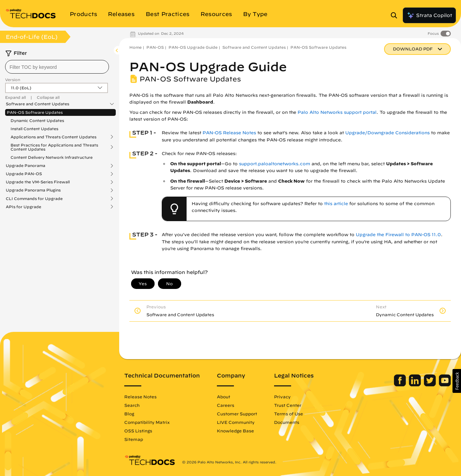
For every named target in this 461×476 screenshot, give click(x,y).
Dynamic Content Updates (37, 120)
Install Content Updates (34, 129)
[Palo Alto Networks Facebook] (401, 385)
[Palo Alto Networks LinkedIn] (416, 385)
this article (336, 204)
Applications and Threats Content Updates (53, 137)
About (224, 397)
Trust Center (288, 405)
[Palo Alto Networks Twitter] (431, 385)
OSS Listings (138, 431)
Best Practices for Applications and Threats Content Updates (54, 147)
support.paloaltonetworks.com (275, 164)
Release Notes (140, 397)
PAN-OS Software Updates (35, 112)
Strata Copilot (429, 15)
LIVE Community (236, 422)
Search (132, 405)
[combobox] (57, 67)
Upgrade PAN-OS (24, 174)
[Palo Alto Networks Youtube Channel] (445, 385)
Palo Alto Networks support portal (337, 112)
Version (13, 80)
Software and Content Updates (37, 104)
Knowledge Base (235, 431)
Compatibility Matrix (147, 422)
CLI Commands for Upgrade (34, 199)
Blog (129, 414)
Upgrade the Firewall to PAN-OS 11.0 (398, 235)
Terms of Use (289, 414)
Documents (287, 422)
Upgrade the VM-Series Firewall (38, 182)
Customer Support (237, 414)
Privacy (282, 397)
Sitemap (134, 439)
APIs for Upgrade (23, 207)
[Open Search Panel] (396, 15)
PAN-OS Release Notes (229, 133)
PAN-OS (155, 47)
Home (136, 47)
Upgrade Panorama (26, 166)
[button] (457, 381)
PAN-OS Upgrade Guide (193, 47)
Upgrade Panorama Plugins (33, 190)
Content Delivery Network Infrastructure (52, 157)
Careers (226, 405)
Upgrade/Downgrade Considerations (387, 133)
